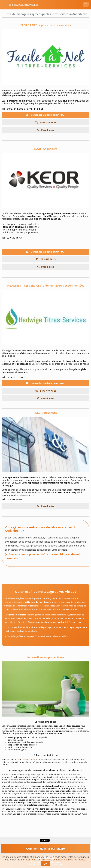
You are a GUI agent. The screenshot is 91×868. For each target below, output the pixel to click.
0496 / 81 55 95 (46, 122)
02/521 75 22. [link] (81, 814)
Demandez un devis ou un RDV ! (46, 115)
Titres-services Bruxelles (21, 5)
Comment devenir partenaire (45, 849)
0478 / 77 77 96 (46, 391)
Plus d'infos (47, 130)
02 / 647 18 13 (46, 259)
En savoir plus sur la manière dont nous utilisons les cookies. (53, 860)
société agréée (29, 760)
